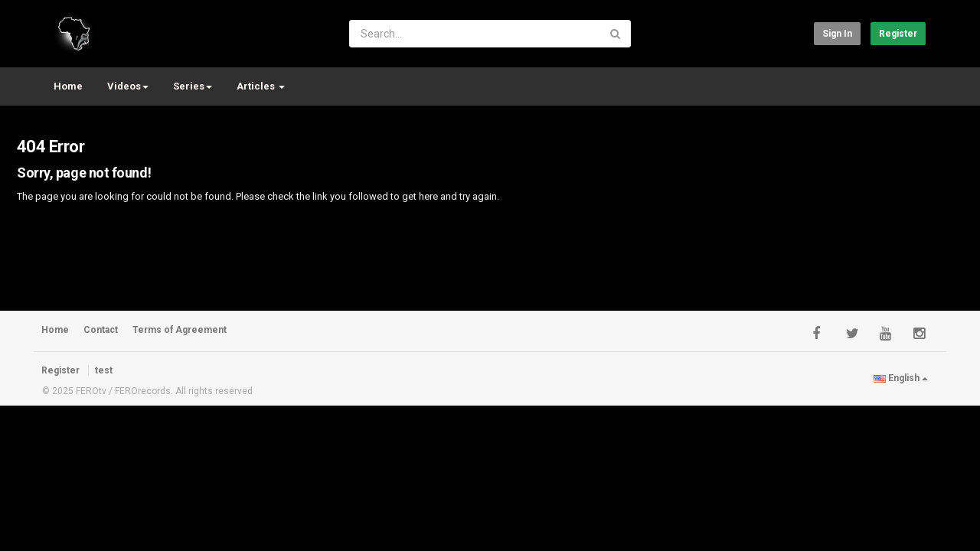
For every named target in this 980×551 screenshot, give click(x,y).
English (901, 378)
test (104, 370)
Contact (101, 330)
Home (68, 86)
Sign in (837, 34)
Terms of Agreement (180, 330)
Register (898, 34)
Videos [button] (128, 86)
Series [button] (193, 86)
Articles (261, 86)
